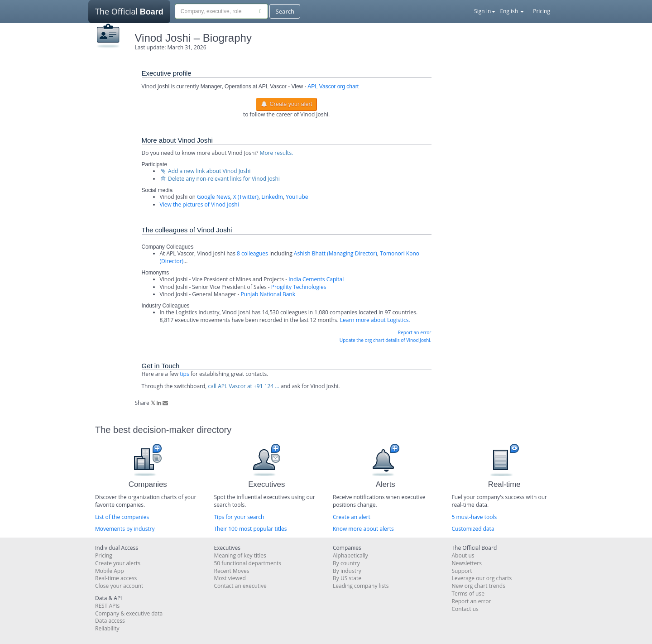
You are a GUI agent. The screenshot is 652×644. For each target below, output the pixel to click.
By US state (347, 578)
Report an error (415, 332)
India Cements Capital (316, 279)
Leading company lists (361, 586)
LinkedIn (272, 197)
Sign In (485, 11)
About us (463, 555)
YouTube (297, 197)
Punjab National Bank (268, 294)
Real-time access (116, 578)
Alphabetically (350, 555)
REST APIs (107, 606)
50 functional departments (248, 563)
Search (285, 11)
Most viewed (230, 578)
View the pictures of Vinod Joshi (199, 204)
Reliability (107, 628)
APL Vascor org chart (333, 87)
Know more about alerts (363, 529)
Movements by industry (125, 529)
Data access (110, 621)
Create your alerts (118, 563)
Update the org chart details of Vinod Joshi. (386, 340)
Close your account (119, 586)
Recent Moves (232, 571)
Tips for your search (239, 517)
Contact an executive (240, 586)
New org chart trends (479, 586)
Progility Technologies (299, 287)
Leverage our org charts (482, 578)
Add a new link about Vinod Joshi (205, 171)
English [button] (512, 11)
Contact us (465, 609)
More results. (277, 153)
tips (184, 374)
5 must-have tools (475, 517)
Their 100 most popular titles (251, 529)
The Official (129, 14)
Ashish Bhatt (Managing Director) (336, 253)
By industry (347, 571)
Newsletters (467, 563)
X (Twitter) (246, 197)
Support (462, 571)
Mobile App (110, 571)
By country (346, 563)
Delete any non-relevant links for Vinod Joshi (220, 179)
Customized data (473, 529)
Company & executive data (129, 613)
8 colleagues (252, 253)
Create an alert (352, 517)
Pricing (542, 11)
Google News (213, 197)
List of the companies (122, 517)
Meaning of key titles (240, 555)
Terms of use (468, 594)
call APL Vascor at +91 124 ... (244, 386)
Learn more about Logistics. (375, 320)
